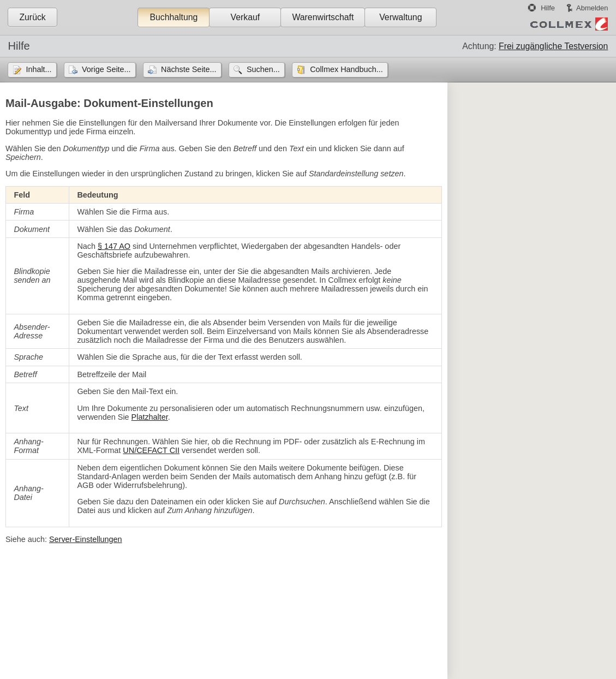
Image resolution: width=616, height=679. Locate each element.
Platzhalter (150, 417)
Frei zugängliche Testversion (553, 46)
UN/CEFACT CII (151, 450)
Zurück (32, 17)
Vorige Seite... (106, 69)
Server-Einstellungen (86, 539)
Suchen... (263, 69)
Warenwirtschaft (323, 17)
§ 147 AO (114, 246)
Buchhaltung (174, 17)
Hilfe (548, 8)
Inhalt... (38, 69)
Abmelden (592, 8)
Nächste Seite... (189, 69)
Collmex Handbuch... (346, 69)
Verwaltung (400, 17)
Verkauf (246, 17)
